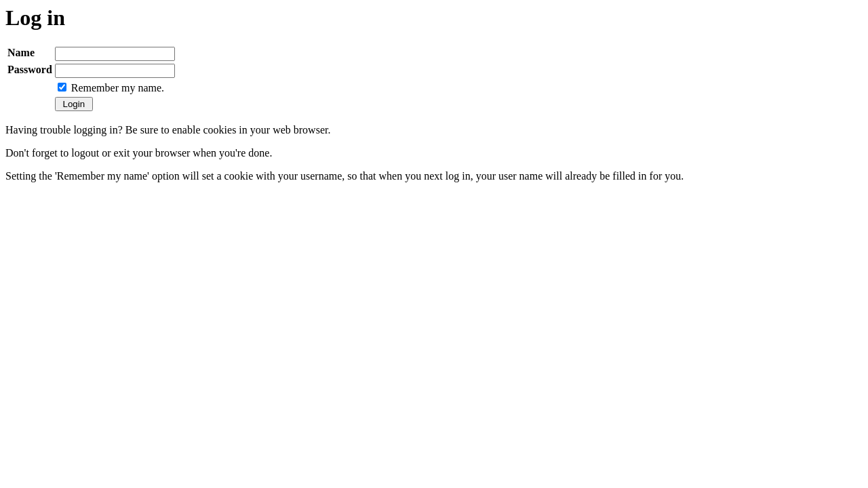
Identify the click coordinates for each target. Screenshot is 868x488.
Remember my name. (118, 88)
